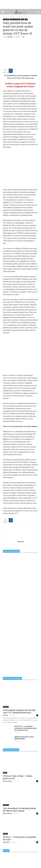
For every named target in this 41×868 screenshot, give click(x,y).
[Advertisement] (21, 6)
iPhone (5, 839)
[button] (38, 12)
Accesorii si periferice (15, 19)
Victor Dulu (6, 848)
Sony (22, 19)
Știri (26, 19)
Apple (5, 778)
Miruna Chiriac (7, 787)
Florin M (10, 37)
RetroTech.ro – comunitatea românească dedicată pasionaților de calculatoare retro (26, 734)
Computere (6, 19)
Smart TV (6, 713)
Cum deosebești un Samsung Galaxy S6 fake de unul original (20, 815)
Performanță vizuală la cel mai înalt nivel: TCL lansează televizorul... (19, 717)
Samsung (6, 811)
